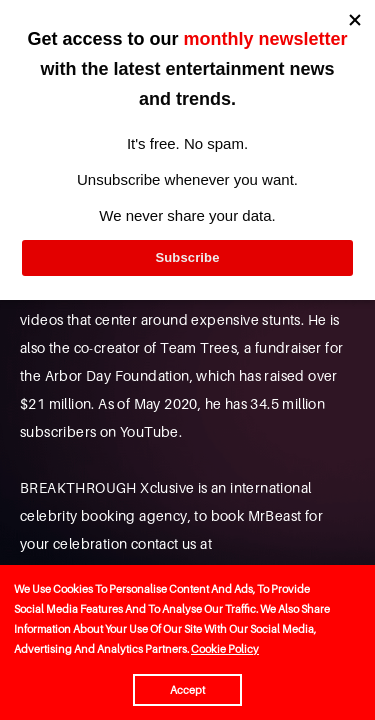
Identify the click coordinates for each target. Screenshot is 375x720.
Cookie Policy (225, 649)
